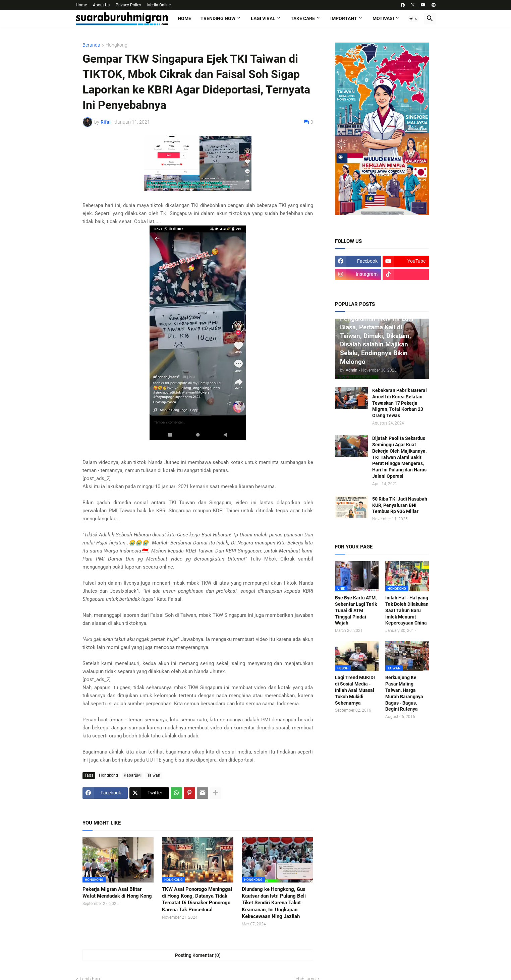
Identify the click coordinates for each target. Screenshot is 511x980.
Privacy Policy (128, 5)
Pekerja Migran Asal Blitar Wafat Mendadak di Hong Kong (117, 893)
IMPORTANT (344, 18)
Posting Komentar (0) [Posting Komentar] (198, 955)
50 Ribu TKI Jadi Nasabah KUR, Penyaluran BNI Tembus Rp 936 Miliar (400, 505)
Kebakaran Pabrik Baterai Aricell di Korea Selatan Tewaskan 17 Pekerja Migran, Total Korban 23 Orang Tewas (400, 403)
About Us (101, 5)
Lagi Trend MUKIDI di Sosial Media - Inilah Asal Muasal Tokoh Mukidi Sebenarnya (355, 690)
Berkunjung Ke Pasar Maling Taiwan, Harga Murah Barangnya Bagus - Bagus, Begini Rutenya (404, 693)
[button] (413, 19)
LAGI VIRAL (263, 18)
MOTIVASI (383, 18)
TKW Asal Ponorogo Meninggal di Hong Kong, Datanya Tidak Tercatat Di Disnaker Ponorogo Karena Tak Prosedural (197, 899)
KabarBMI (133, 775)
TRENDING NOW (218, 18)
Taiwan (154, 775)
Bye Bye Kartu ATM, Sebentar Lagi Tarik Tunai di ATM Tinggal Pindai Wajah (356, 610)
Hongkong (117, 45)
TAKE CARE (303, 18)
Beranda (91, 45)
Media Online (159, 5)
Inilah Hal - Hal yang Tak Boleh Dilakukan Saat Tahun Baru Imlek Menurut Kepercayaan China (407, 610)
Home (81, 5)
